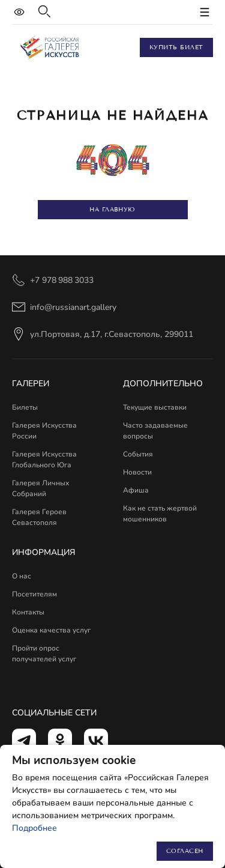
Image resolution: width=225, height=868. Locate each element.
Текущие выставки (155, 407)
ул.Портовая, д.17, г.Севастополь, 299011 (112, 334)
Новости (137, 472)
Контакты (28, 612)
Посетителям (34, 594)
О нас (22, 576)
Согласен (185, 851)
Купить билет (176, 47)
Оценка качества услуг (51, 630)
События (138, 454)
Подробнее (34, 828)
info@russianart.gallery (73, 307)
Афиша (136, 490)
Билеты (25, 407)
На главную (112, 209)
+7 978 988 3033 (62, 280)
